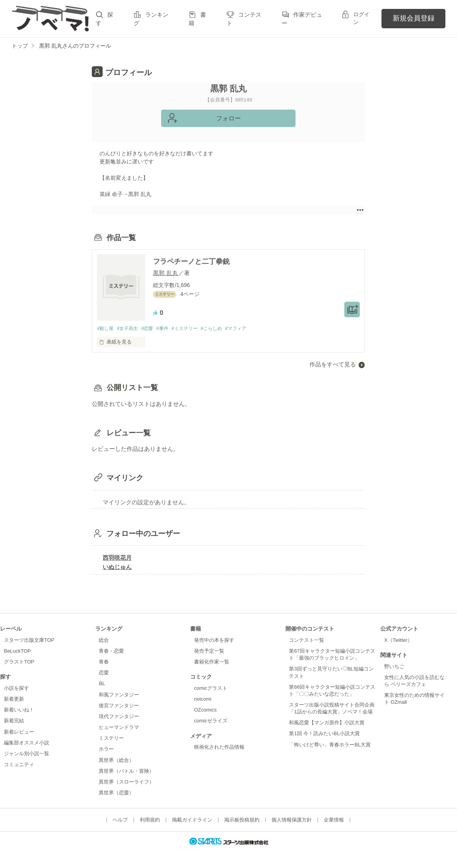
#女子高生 (130, 329)
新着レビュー (19, 732)
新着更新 (14, 699)
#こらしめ (222, 329)
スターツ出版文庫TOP (29, 640)
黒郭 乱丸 (165, 273)
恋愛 (104, 673)
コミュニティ (19, 765)
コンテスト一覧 (307, 640)
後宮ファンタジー (119, 706)
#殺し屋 (106, 329)
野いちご (394, 667)
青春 (104, 662)
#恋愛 (152, 329)
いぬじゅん (117, 567)
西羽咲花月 (117, 558)
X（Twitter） (398, 640)
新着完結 (14, 721)
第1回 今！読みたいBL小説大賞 (324, 734)
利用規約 (150, 820)
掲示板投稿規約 (242, 820)
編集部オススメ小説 (27, 743)
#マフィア (249, 329)
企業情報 (334, 820)
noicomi (203, 699)
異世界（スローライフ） (126, 782)
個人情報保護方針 (292, 820)
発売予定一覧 (209, 651)
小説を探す (16, 688)
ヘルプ (120, 820)
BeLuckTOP (17, 651)
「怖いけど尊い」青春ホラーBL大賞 (330, 745)
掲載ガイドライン (192, 820)
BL (102, 684)
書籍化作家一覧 (212, 662)
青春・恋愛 (111, 651)
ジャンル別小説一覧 (27, 754)
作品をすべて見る (333, 365)
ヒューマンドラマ (119, 728)
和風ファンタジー (119, 695)
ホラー (106, 750)
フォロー (228, 118)
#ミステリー (193, 329)
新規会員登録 (414, 18)
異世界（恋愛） (116, 793)
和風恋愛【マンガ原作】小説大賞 (327, 723)
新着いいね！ (19, 710)
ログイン (361, 18)
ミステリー (111, 738)
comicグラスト (211, 688)
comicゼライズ (211, 721)
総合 (104, 640)
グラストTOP (19, 662)
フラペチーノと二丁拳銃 (191, 261)
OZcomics (205, 710)
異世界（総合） (116, 761)
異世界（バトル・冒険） (126, 771)
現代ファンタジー (119, 717)
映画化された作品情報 (219, 747)
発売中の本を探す (214, 640)
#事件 (169, 329)
